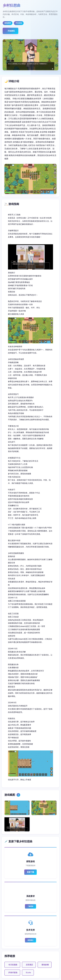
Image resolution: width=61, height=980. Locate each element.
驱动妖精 (45, 965)
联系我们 (30, 940)
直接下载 (30, 872)
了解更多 (30, 906)
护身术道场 (13, 973)
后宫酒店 (29, 965)
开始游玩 (11, 31)
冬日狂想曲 (13, 965)
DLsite (28, 973)
